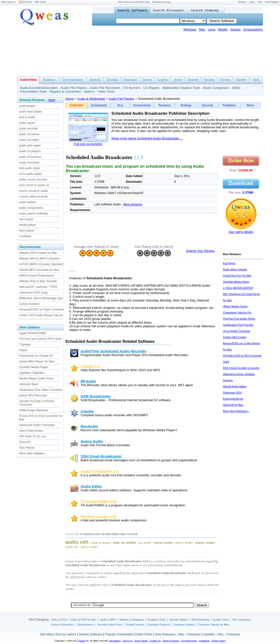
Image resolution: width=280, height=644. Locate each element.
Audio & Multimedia (91, 99)
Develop (112, 80)
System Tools (221, 620)
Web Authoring (200, 620)
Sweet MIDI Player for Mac (37, 362)
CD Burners (132, 88)
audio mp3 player (31, 112)
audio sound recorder (33, 180)
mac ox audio (125, 543)
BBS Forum (41, 2)
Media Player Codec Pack (36, 379)
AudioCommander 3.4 (99, 471)
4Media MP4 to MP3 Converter (40, 259)
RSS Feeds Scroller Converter (241, 368)
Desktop (95, 80)
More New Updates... (33, 453)
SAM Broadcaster (96, 396)
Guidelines (204, 641)
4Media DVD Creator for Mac (38, 253)
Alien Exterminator (31, 431)
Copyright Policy (189, 641)
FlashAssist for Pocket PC (36, 356)
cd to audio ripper (31, 174)
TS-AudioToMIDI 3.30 (99, 501)
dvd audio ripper (30, 168)
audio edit (77, 542)
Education (130, 80)
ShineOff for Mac (233, 405)
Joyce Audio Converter (237, 331)
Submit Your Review (200, 251)
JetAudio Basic (29, 384)
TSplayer (25, 345)
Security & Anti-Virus (110, 625)
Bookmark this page (162, 2)
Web (256, 80)
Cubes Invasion (29, 304)
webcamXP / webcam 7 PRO (38, 287)
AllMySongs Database (34, 410)
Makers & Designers (132, 620)
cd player (25, 236)
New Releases (165, 634)
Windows (190, 29)
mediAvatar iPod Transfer (238, 325)
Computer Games (184, 625)
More (250, 105)
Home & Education (62, 625)
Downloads (99, 105)
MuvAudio (89, 426)
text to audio (27, 117)
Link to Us (128, 641)
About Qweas (9, 2)
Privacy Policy (219, 641)
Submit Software (90, 634)
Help (260, 2)
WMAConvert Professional (37, 276)
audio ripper (27, 123)
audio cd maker (29, 140)
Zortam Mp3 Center (235, 337)
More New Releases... (236, 411)
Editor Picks (144, 634)
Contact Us (155, 641)
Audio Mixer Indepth (235, 269)
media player (28, 225)
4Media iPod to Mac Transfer (38, 281)
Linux (212, 29)
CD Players (151, 88)
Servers (225, 80)
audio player (27, 106)
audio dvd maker (30, 146)
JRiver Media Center (235, 306)
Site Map (46, 634)
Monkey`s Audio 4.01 (99, 516)
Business (49, 80)
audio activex (28, 202)
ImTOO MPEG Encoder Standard (41, 264)
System (241, 80)
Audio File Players (74, 88)
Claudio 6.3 (90, 366)
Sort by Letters (66, 634)
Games (235, 29)
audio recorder (29, 129)
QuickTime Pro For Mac (237, 276)
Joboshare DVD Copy (34, 293)
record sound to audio (34, 191)
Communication (73, 80)
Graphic (163, 80)
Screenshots (142, 105)
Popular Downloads (119, 634)
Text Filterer (27, 448)
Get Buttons (115, 641)
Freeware (194, 634)
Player (23, 350)
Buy (120, 105)
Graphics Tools (157, 620)
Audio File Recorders (105, 88)
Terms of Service (171, 641)
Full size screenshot (88, 144)
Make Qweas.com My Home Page (134, 2)
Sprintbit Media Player (34, 367)
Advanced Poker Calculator (37, 425)
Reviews (165, 105)
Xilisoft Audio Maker (235, 386)
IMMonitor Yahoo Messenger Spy (41, 298)
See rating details (241, 232)
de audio (145, 543)
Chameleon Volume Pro (237, 313)
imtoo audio (164, 543)
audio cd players (30, 151)
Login (252, 2)
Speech (89, 91)
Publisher (229, 105)
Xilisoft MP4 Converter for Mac (39, 270)
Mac (202, 29)
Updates (209, 634)
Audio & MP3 (108, 620)
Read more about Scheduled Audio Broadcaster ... (147, 138)
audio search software (34, 214)
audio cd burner (29, 134)
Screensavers (253, 29)
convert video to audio (34, 197)
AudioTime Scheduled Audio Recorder (114, 351)
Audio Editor (92, 486)
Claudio (87, 411)
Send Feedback (272, 2)
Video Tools (106, 91)
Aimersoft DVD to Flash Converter (42, 310)
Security (209, 80)
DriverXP (25, 442)
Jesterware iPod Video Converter (41, 390)
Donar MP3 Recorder (33, 396)
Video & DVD (59, 620)
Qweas (82, 641)
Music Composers (216, 88)
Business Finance (159, 625)
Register (242, 2)
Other (236, 88)
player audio (205, 543)
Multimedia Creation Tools (181, 88)
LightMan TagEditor (32, 373)
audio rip (72, 547)
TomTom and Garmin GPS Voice (41, 339)
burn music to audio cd (34, 185)
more (52, 100)
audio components (31, 208)
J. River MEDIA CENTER (238, 288)
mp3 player (27, 219)
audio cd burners (30, 157)
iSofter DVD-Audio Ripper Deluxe (41, 315)
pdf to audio (89, 547)
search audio (101, 543)
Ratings (186, 105)
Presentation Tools (33, 91)
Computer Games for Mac (214, 625)
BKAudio (88, 381)
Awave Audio (92, 441)
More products (133, 204)
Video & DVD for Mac (84, 620)
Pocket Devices (135, 625)
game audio (184, 543)
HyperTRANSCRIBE (33, 333)
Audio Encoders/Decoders (39, 88)
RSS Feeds (26, 2)
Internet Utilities (178, 620)
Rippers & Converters (65, 91)
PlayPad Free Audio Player (239, 319)
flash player (27, 231)
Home (178, 80)
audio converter (29, 163)
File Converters (242, 620)
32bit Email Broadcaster (101, 456)
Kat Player (229, 263)
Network (193, 80)
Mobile (223, 29)
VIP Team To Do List (33, 436)
